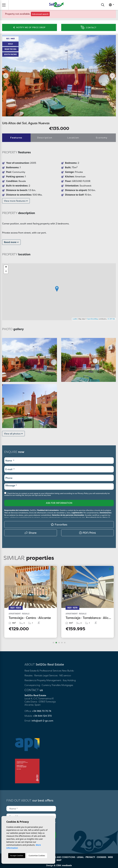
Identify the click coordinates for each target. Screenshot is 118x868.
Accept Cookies (17, 855)
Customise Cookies (37, 855)
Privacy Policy (83, 493)
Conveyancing (33, 685)
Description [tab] (45, 138)
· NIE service (65, 675)
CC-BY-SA (111, 319)
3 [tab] (59, 643)
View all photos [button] (13, 434)
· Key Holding (69, 680)
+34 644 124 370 (42, 716)
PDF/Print (87, 533)
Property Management (49, 680)
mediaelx (67, 865)
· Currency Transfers (51, 685)
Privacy (90, 857)
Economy (102, 138)
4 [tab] (62, 643)
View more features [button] (16, 201)
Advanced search (40, 14)
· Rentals (38, 675)
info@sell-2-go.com (42, 721)
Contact (89, 27)
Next (112, 76)
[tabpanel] (31, 602)
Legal (80, 857)
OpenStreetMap (93, 319)
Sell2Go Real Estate (56, 5)
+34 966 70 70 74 (42, 711)
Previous (6, 76)
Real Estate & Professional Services (43, 671)
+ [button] (6, 267)
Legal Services (50, 675)
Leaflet (75, 319)
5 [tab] (65, 643)
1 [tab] (53, 643)
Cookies (101, 857)
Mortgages (67, 685)
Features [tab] (16, 138)
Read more (11, 242)
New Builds (68, 671)
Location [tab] (73, 138)
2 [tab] (56, 643)
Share (31, 533)
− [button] (6, 271)
